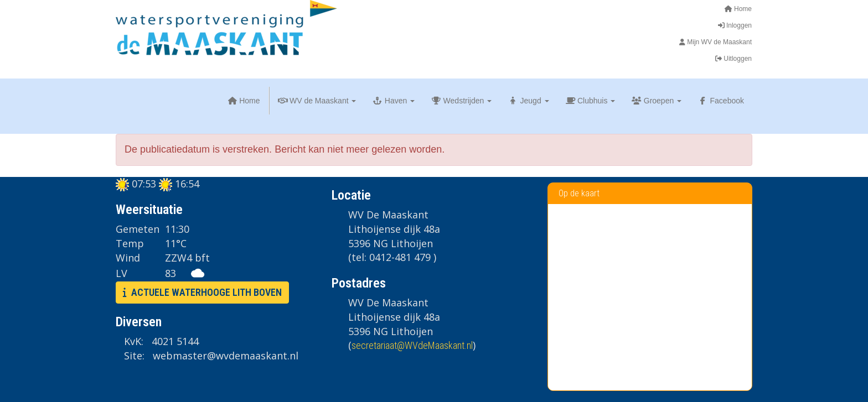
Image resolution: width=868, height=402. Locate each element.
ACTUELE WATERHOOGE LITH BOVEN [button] (202, 292)
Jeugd (528, 101)
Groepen (657, 101)
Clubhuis (591, 101)
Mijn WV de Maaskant (714, 42)
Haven (394, 101)
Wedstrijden (461, 101)
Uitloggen (733, 59)
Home (738, 9)
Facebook (721, 101)
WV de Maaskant (317, 101)
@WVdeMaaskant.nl (412, 345)
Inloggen (734, 25)
